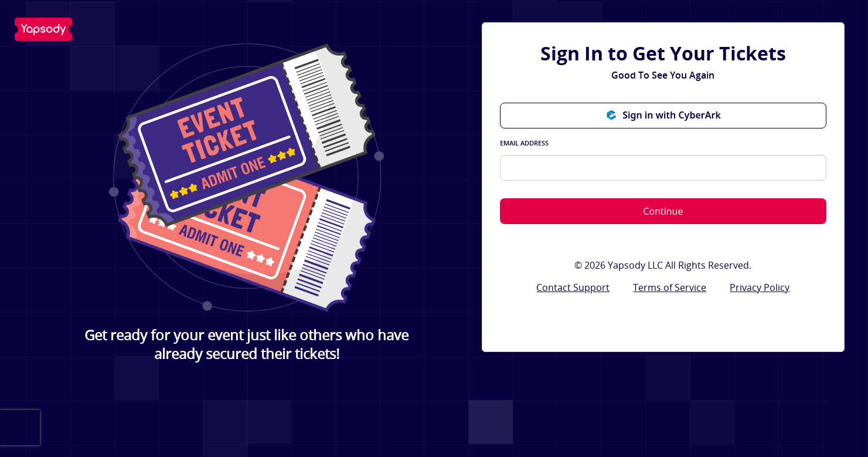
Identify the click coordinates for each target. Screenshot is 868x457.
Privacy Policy (760, 287)
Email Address (524, 143)
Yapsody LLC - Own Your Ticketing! (43, 29)
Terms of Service (670, 287)
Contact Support (573, 287)
